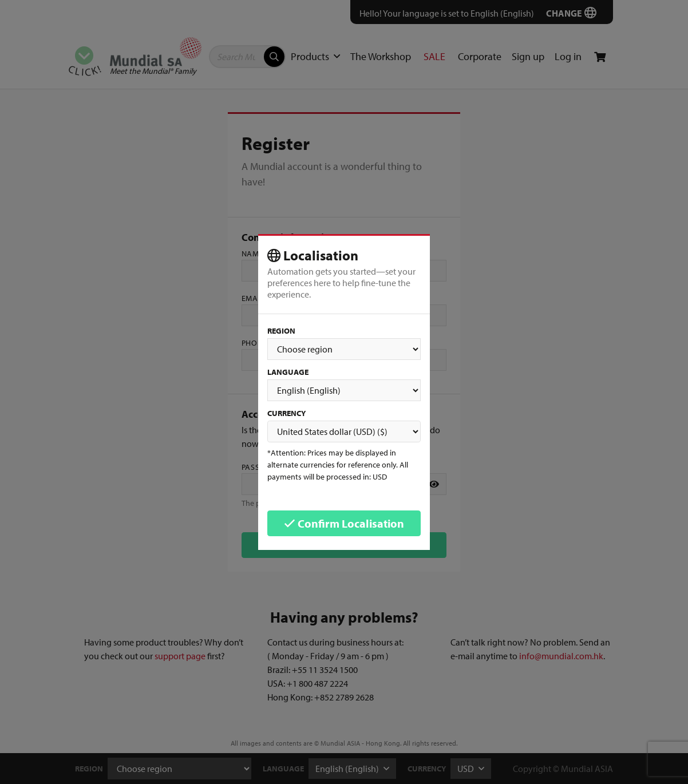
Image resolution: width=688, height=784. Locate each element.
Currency (286, 413)
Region (281, 331)
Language (288, 372)
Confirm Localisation (344, 523)
